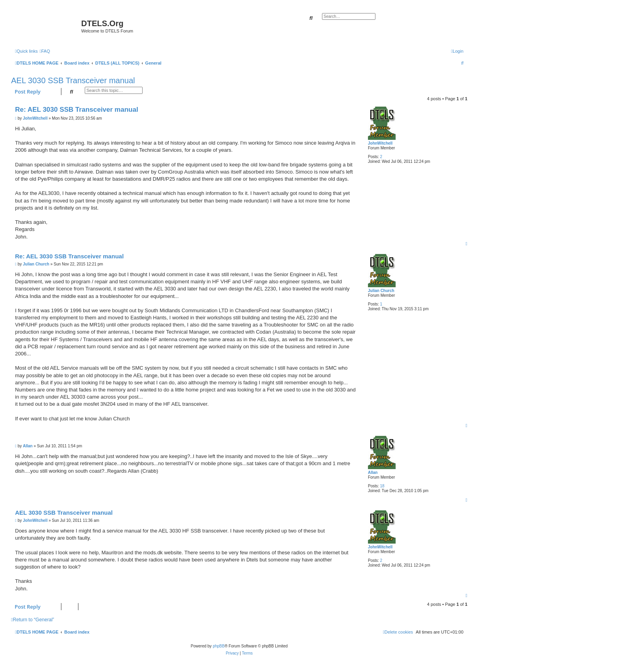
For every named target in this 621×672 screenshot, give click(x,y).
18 (382, 486)
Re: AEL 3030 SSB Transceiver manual (77, 110)
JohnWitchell (380, 143)
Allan (373, 472)
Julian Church (381, 291)
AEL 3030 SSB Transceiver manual (73, 80)
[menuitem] (45, 51)
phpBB (219, 646)
